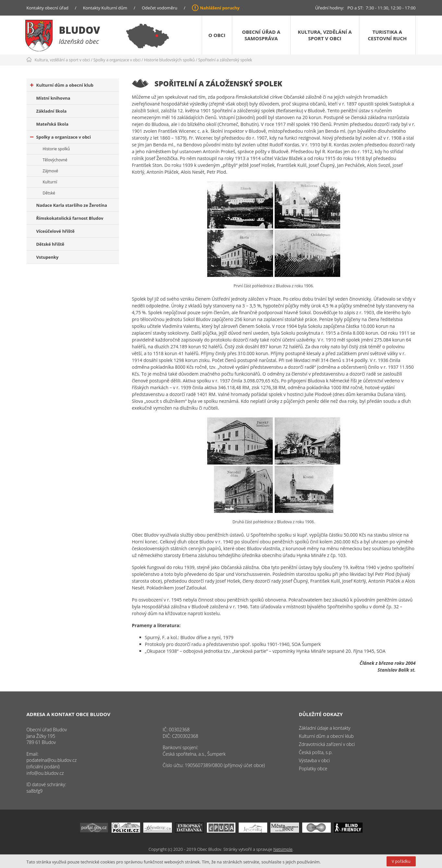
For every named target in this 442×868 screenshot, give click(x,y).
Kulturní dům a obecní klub (62, 85)
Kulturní (50, 182)
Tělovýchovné (55, 160)
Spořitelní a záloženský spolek (225, 60)
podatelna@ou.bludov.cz (52, 760)
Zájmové (51, 171)
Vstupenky (48, 257)
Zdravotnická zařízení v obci (327, 744)
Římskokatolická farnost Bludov (70, 218)
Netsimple (283, 849)
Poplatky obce (313, 769)
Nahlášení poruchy (220, 8)
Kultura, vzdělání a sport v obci (325, 35)
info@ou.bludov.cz (45, 773)
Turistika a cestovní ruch (387, 35)
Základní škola (52, 111)
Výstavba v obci (314, 760)
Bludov (80, 30)
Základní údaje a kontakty (325, 728)
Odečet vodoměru (160, 8)
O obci (217, 35)
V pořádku (401, 861)
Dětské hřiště (50, 244)
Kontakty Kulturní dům (105, 8)
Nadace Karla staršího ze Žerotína (72, 205)
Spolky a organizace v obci (117, 60)
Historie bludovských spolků (169, 60)
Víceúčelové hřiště (55, 231)
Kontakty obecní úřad (48, 8)
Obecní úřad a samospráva (261, 35)
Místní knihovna (53, 98)
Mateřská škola (52, 124)
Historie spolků (56, 149)
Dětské (49, 193)
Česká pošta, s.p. (316, 752)
